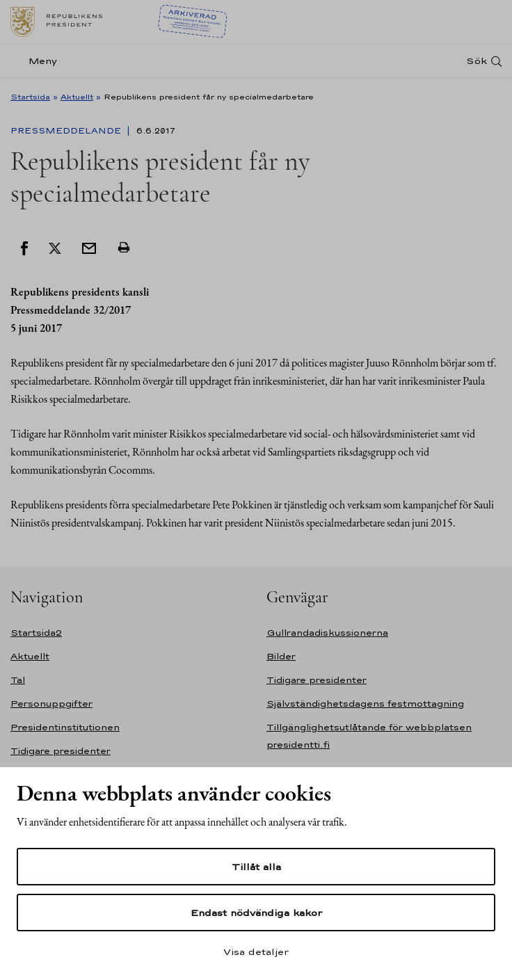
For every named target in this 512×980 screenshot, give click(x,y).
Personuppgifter (51, 704)
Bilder (281, 656)
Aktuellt (77, 97)
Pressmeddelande (67, 131)
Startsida (30, 97)
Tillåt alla (256, 867)
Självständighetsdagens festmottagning (365, 704)
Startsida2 (36, 633)
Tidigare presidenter (61, 751)
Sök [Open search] (477, 61)
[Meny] (38, 61)
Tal (18, 680)
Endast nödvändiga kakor (256, 913)
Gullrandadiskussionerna (327, 633)
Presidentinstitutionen (65, 727)
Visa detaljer (256, 951)
